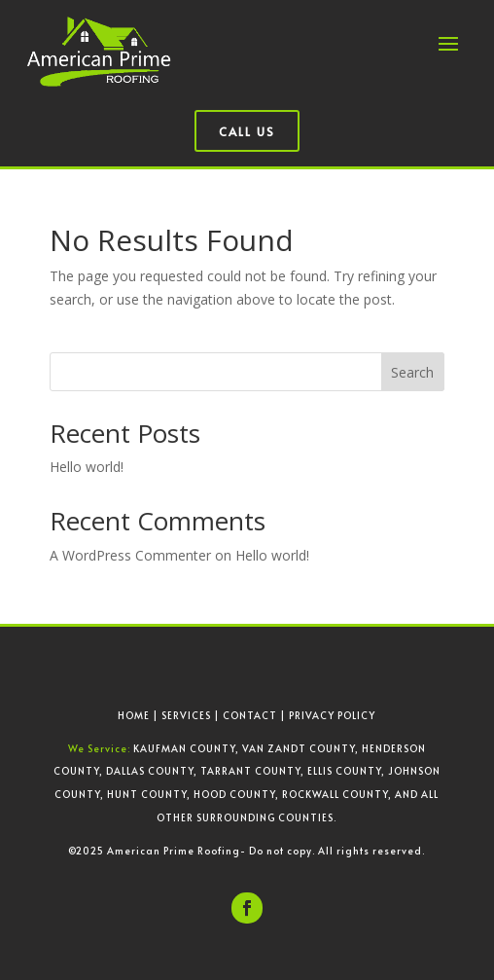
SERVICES (186, 715)
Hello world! (87, 467)
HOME (134, 715)
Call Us (247, 131)
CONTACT (250, 715)
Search (412, 372)
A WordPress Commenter (130, 555)
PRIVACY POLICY (332, 715)
